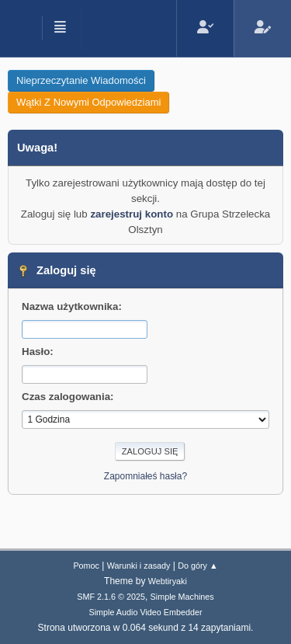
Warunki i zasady (139, 566)
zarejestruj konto (132, 214)
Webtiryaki (168, 581)
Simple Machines (182, 597)
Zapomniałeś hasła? (145, 476)
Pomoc (86, 566)
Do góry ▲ (197, 566)
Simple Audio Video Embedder (145, 612)
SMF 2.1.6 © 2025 (111, 597)
